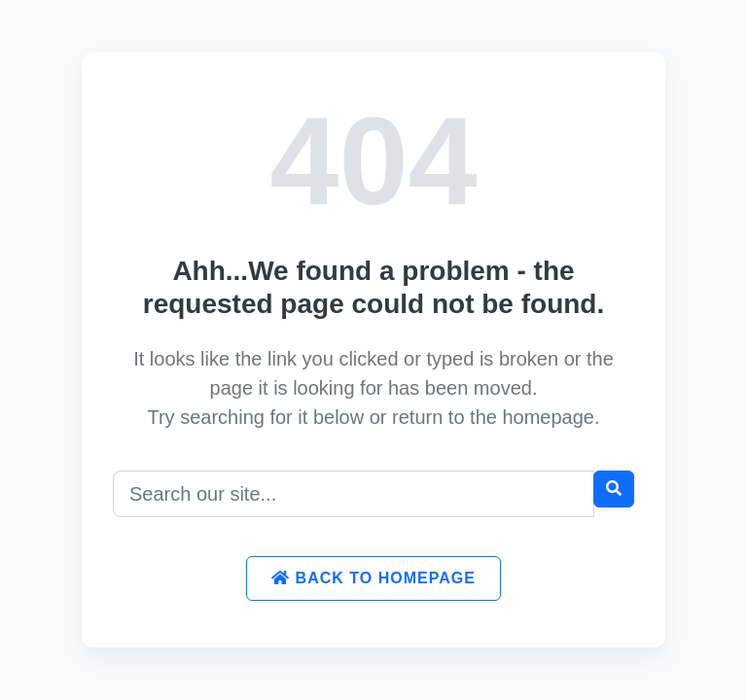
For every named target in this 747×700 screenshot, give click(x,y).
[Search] (354, 494)
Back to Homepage (373, 578)
